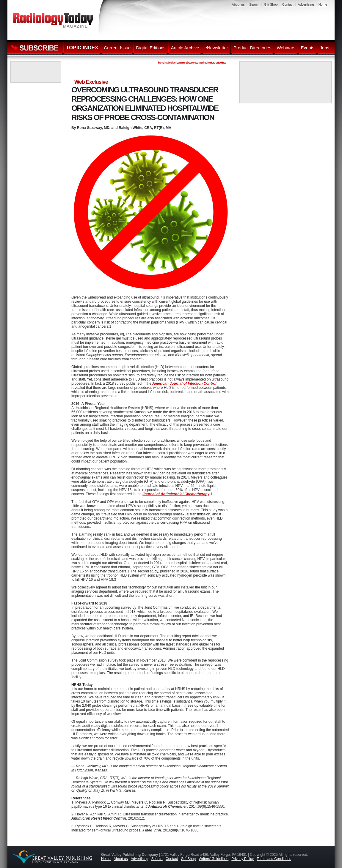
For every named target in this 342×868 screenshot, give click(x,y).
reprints (203, 63)
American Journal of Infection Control (184, 384)
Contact (288, 4)
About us (238, 4)
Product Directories (252, 48)
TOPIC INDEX (82, 48)
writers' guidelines (217, 63)
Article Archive (185, 48)
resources (193, 63)
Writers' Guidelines (214, 859)
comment (182, 63)
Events (308, 48)
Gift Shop (271, 4)
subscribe (170, 63)
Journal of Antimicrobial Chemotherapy (176, 494)
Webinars (286, 48)
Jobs (324, 48)
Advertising (306, 4)
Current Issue (117, 48)
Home (323, 4)
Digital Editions (151, 48)
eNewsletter (216, 48)
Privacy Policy (243, 859)
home (161, 63)
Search (254, 4)
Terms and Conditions (274, 859)
